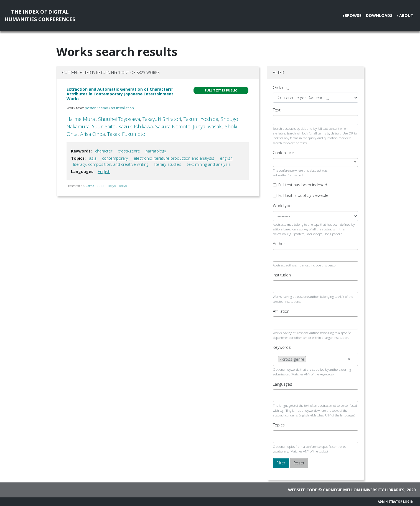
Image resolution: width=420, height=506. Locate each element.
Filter (281, 463)
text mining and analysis (209, 164)
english (226, 158)
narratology (156, 151)
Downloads (379, 15)
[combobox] (316, 162)
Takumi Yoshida (201, 119)
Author (279, 244)
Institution (282, 275)
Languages (282, 384)
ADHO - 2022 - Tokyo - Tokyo (106, 186)
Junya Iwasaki (208, 126)
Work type (282, 206)
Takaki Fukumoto (126, 134)
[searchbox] (279, 255)
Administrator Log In (396, 502)
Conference (283, 153)
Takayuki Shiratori (162, 119)
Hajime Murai (81, 119)
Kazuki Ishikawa (135, 126)
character (104, 151)
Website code (303, 490)
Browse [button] (353, 15)
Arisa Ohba (92, 134)
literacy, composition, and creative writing (111, 164)
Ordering (281, 87)
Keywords (282, 347)
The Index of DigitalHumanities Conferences (40, 15)
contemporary (115, 158)
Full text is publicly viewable (303, 195)
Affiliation (281, 311)
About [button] (406, 15)
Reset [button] (299, 463)
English (104, 171)
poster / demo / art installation (109, 108)
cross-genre (129, 151)
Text (277, 110)
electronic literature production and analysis (174, 158)
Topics (279, 425)
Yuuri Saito (104, 126)
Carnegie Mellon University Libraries (364, 490)
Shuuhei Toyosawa (119, 119)
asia (93, 158)
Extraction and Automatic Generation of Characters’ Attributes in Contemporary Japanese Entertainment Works (120, 94)
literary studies (168, 164)
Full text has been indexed (303, 185)
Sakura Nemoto (173, 126)
